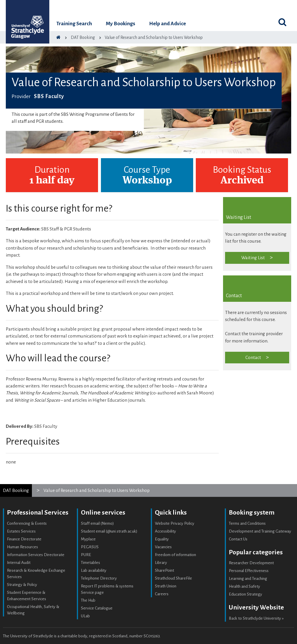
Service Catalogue (97, 608)
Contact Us (238, 539)
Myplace (88, 539)
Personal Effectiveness (249, 571)
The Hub (88, 600)
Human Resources (22, 547)
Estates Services (21, 531)
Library (161, 563)
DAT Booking (16, 490)
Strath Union (166, 586)
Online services (103, 513)
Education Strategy (246, 594)
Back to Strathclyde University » (256, 618)
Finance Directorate (24, 539)
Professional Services (38, 513)
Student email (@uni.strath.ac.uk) (109, 531)
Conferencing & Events (27, 523)
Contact (253, 357)
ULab (85, 616)
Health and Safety (245, 586)
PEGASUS (90, 547)
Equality (162, 539)
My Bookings (121, 24)
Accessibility (165, 531)
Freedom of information (175, 555)
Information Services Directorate (36, 555)
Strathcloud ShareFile (173, 578)
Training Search (74, 24)
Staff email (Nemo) (97, 523)
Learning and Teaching (248, 579)
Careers (162, 594)
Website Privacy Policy (175, 523)
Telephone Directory (99, 578)
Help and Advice (167, 24)
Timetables (90, 563)
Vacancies (163, 547)
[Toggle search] (282, 22)
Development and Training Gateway (260, 531)
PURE (86, 555)
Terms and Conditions (247, 523)
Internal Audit (19, 563)
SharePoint (164, 570)
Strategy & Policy (22, 585)
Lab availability (94, 570)
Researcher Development (251, 563)
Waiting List (253, 258)
